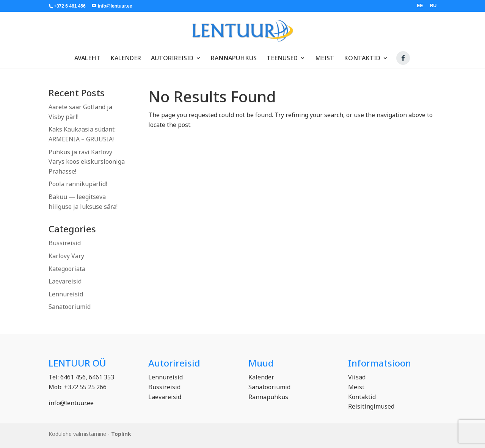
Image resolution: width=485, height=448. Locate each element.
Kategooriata (67, 269)
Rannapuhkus (234, 55)
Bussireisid (65, 243)
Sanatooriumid (70, 307)
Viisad (357, 377)
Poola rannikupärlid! (78, 184)
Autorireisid (172, 55)
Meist (325, 55)
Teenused (282, 55)
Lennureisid (66, 294)
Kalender (126, 55)
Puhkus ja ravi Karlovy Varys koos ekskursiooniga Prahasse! (87, 162)
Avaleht (87, 55)
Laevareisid (65, 281)
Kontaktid (362, 55)
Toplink (121, 434)
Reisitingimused (371, 406)
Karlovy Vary (66, 256)
